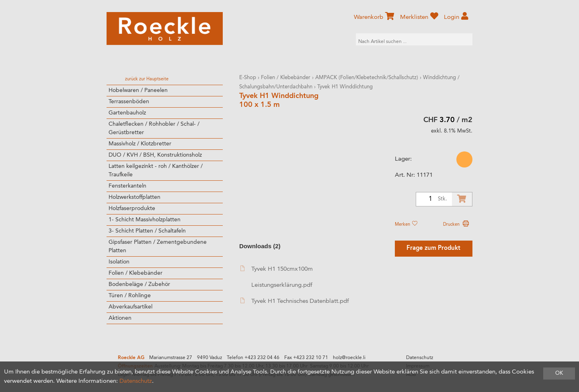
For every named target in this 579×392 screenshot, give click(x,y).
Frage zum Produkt (433, 248)
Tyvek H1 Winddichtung (345, 87)
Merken (406, 225)
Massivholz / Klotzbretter (140, 144)
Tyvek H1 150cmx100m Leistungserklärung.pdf (277, 277)
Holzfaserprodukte (132, 208)
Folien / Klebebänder (136, 273)
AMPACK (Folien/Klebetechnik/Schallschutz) (367, 78)
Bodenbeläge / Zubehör (139, 284)
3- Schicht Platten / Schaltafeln (147, 231)
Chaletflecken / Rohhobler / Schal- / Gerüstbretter (154, 128)
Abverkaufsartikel (130, 307)
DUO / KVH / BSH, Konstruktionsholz (155, 155)
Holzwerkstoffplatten (134, 197)
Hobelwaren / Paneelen (138, 90)
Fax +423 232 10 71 (306, 358)
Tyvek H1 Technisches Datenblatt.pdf (295, 301)
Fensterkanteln (127, 186)
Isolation (119, 262)
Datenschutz (420, 358)
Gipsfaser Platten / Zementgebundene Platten (158, 246)
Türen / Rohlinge (130, 296)
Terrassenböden (129, 102)
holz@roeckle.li (349, 358)
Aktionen (120, 318)
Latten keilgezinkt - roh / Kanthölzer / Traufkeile (156, 170)
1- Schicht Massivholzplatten (145, 220)
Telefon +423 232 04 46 (253, 358)
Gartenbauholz (127, 113)
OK (559, 373)
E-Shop (248, 78)
